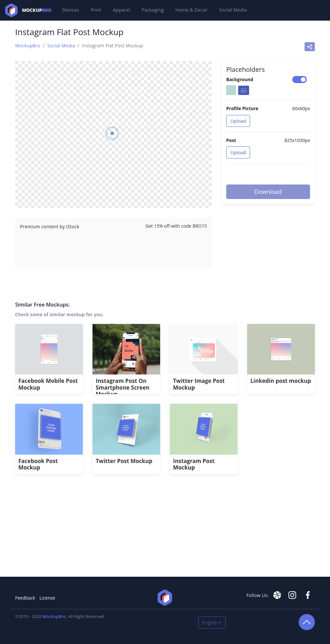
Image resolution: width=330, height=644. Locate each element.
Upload (238, 121)
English (210, 623)
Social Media (233, 10)
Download (268, 192)
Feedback (25, 598)
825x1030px (297, 140)
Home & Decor (191, 10)
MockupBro (28, 46)
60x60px (301, 108)
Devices (71, 10)
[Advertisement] (165, 529)
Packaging (153, 10)
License (48, 598)
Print (96, 10)
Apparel (121, 10)
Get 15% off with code (176, 226)
